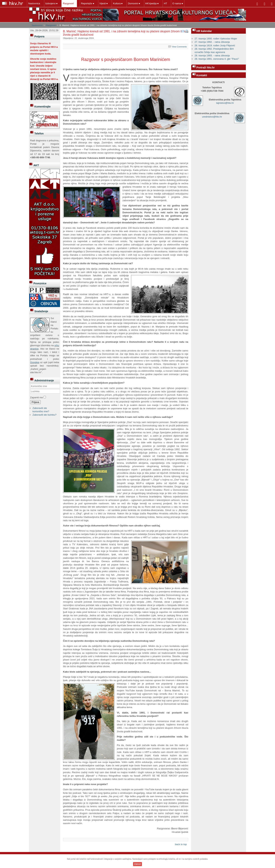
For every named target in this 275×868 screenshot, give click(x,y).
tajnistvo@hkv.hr (225, 103)
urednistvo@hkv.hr (212, 117)
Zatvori (138, 864)
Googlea (35, 362)
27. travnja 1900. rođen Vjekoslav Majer (216, 39)
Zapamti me (37, 397)
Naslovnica (34, 3)
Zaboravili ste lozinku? (45, 415)
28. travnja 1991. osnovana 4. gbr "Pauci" (217, 59)
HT (165, 3)
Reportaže (87, 3)
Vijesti (103, 3)
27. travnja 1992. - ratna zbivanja (212, 42)
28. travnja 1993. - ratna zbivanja (212, 56)
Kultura (117, 3)
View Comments (179, 47)
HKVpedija (151, 3)
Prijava (35, 402)
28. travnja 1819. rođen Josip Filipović (215, 45)
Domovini (133, 3)
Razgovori (68, 3)
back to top (181, 844)
